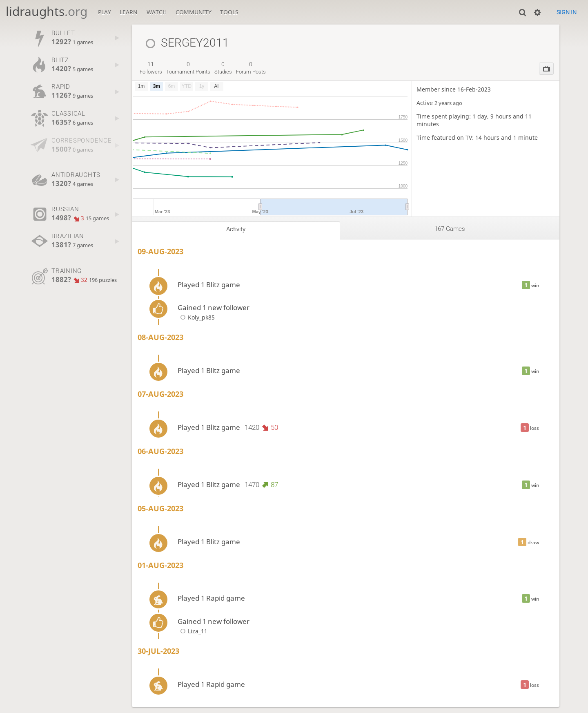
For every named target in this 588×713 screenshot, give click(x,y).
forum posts (251, 68)
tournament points (188, 68)
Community (194, 12)
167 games (450, 229)
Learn (129, 12)
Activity (236, 229)
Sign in (567, 12)
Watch (157, 12)
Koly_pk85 (196, 317)
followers (151, 68)
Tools (229, 12)
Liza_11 (193, 631)
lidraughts (47, 11)
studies (223, 68)
